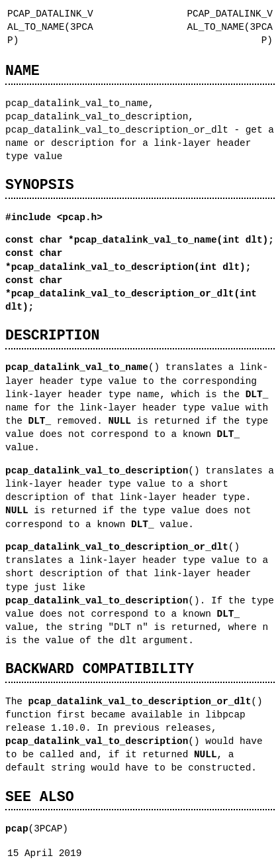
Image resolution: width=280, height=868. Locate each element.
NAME (23, 71)
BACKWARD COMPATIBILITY (100, 669)
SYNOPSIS (40, 185)
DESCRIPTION (52, 335)
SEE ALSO (40, 797)
